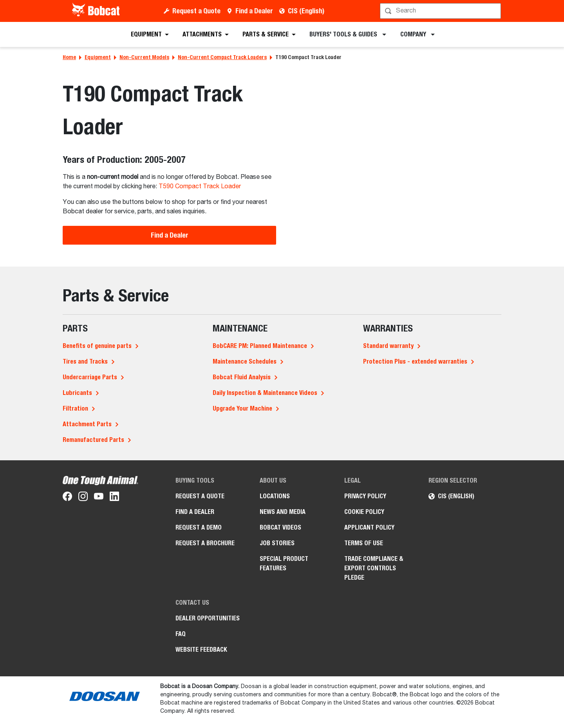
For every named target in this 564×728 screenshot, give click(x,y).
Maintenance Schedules (245, 361)
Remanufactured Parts (93, 440)
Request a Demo (199, 527)
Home (69, 57)
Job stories (277, 543)
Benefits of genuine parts (97, 346)
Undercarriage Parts (90, 377)
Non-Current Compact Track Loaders (222, 57)
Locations (275, 496)
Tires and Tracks (85, 361)
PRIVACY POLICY (365, 496)
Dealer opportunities (208, 618)
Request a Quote (196, 11)
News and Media (283, 512)
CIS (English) (306, 11)
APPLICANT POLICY (369, 527)
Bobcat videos (280, 527)
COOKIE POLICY (364, 512)
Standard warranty (388, 346)
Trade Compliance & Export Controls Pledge (374, 568)
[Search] (441, 11)
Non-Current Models (144, 57)
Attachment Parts (87, 424)
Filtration (75, 408)
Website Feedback (201, 650)
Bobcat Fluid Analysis (242, 377)
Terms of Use (364, 543)
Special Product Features (284, 563)
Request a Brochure (205, 543)
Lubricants (77, 393)
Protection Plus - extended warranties (415, 361)
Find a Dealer (254, 11)
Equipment (98, 57)
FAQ (181, 634)
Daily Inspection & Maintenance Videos (265, 393)
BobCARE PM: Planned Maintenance (260, 346)
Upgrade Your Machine (242, 408)
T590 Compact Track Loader (200, 187)
